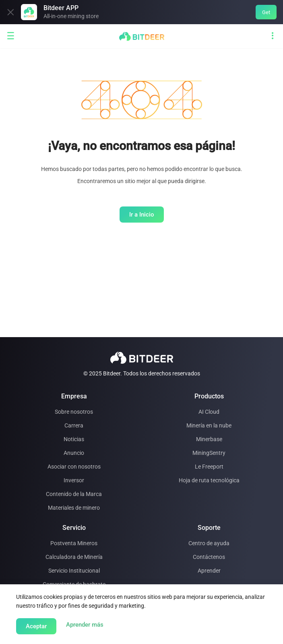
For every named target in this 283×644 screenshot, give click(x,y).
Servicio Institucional (74, 571)
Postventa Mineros (74, 543)
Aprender (209, 571)
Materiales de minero (74, 508)
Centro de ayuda (209, 543)
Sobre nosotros (74, 412)
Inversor (74, 480)
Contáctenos (209, 557)
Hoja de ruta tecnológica (209, 480)
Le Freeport (209, 467)
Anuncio (74, 453)
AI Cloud (209, 412)
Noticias (74, 439)
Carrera (74, 425)
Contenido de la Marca (74, 494)
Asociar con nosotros (74, 467)
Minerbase (209, 439)
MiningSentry (209, 453)
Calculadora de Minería (74, 557)
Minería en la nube (209, 425)
